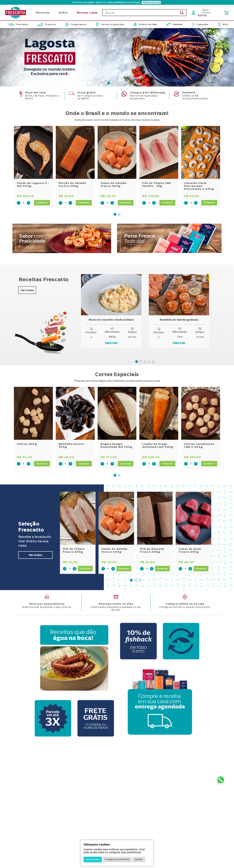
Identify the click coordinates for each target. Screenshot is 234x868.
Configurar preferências (117, 859)
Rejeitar (139, 859)
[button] (109, 78)
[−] (19, 198)
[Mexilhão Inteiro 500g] (75, 423)
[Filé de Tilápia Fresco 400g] (78, 528)
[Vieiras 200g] (33, 423)
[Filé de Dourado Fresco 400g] (155, 528)
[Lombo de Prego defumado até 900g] (159, 423)
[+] (29, 198)
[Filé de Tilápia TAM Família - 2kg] (159, 163)
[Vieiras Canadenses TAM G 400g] (201, 423)
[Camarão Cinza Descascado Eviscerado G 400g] (201, 163)
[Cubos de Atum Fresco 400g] (194, 528)
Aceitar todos (93, 859)
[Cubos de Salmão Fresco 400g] (117, 163)
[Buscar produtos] (182, 8)
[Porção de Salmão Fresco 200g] (75, 163)
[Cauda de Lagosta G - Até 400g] (33, 163)
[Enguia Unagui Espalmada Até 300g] (117, 423)
